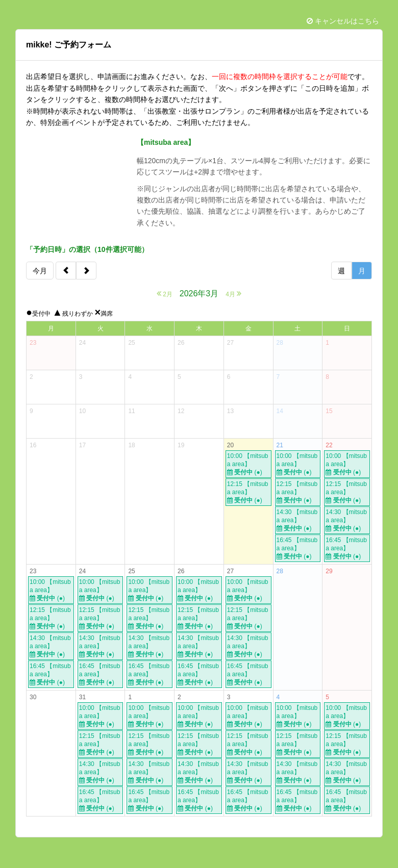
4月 (233, 293)
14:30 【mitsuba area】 (298, 520)
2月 (165, 293)
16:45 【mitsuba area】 (298, 548)
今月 (40, 271)
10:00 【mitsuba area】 (248, 464)
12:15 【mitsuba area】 (248, 492)
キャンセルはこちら (343, 21)
